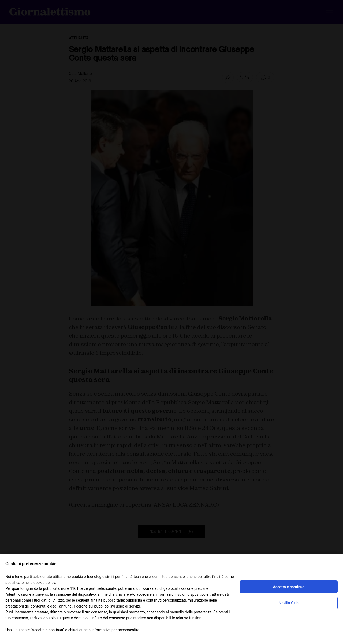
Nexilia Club (289, 603)
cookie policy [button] (44, 583)
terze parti (88, 588)
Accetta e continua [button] (288, 587)
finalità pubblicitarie (107, 600)
